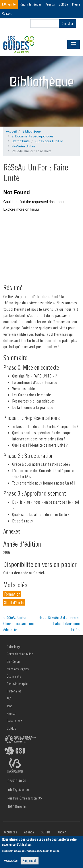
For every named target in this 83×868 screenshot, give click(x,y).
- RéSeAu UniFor (23, 146)
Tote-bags (14, 647)
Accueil (11, 131)
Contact (7, 13)
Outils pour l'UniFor (49, 141)
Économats (14, 676)
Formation (12, 594)
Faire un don (14, 721)
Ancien (62, 832)
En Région (13, 661)
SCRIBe (63, 4)
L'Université (9, 4)
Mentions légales (18, 669)
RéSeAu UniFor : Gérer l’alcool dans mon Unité (64, 624)
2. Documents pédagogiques (33, 136)
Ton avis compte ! (18, 684)
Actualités (10, 832)
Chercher (67, 23)
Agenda (50, 4)
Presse (76, 4)
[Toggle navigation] (73, 44)
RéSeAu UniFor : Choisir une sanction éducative (18, 624)
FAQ (9, 699)
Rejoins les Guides (31, 4)
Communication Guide (20, 654)
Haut (42, 617)
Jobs (10, 706)
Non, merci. (30, 861)
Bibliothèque (31, 131)
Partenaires (14, 691)
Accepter (11, 861)
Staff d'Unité (21, 141)
